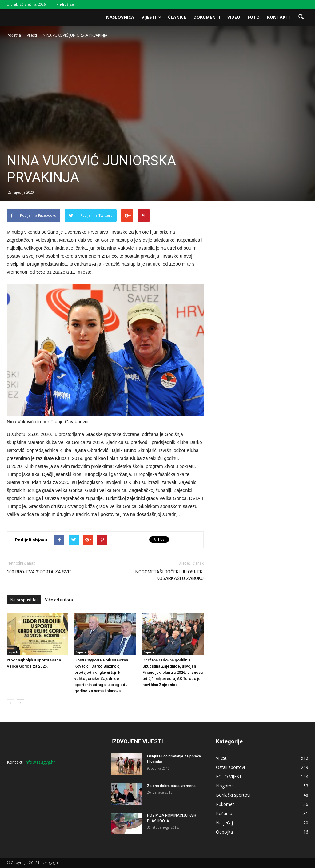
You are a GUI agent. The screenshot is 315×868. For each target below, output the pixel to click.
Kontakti (278, 17)
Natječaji (225, 823)
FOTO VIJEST (229, 776)
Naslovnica (120, 17)
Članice (177, 17)
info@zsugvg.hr (40, 762)
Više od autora (59, 600)
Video (234, 17)
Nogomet (226, 786)
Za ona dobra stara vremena (171, 786)
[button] (301, 17)
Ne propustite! (24, 600)
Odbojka (224, 832)
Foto (254, 17)
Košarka (224, 813)
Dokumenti (207, 17)
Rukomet (225, 804)
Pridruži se (65, 4)
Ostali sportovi (230, 767)
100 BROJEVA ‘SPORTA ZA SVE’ (39, 572)
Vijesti (151, 17)
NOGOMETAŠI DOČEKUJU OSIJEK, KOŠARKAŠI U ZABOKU (169, 575)
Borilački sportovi (233, 795)
